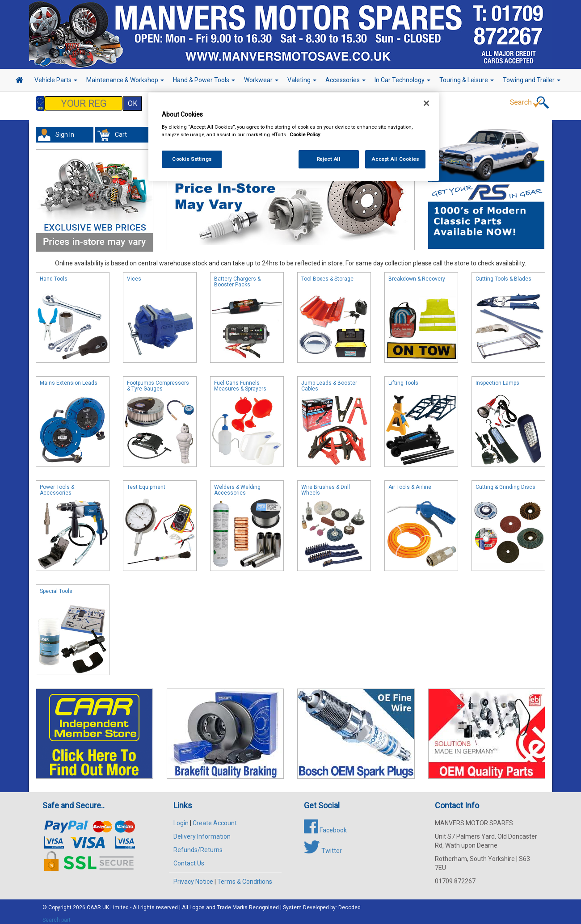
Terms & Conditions (245, 877)
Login (181, 819)
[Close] (426, 103)
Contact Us (189, 859)
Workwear (261, 80)
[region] (294, 137)
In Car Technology (402, 80)
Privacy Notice (193, 877)
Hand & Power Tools (204, 80)
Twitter (323, 846)
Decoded (349, 903)
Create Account (215, 819)
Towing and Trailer (532, 80)
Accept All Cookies (395, 159)
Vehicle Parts (56, 80)
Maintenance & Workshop (125, 80)
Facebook (325, 826)
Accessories (345, 80)
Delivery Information (202, 832)
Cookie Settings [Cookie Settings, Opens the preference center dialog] (192, 159)
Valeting (302, 80)
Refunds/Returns (198, 845)
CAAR (94, 903)
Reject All (329, 159)
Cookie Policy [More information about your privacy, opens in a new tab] (305, 134)
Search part (57, 916)
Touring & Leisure (467, 80)
